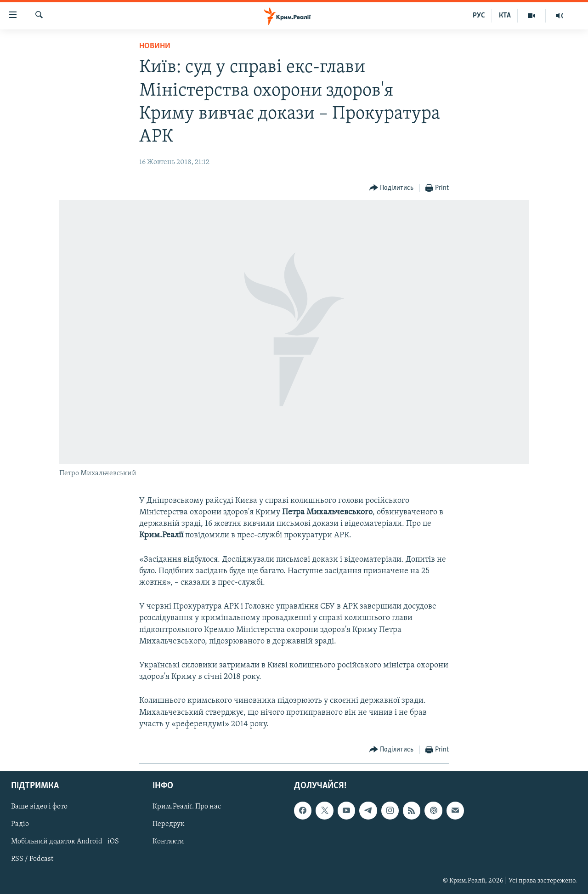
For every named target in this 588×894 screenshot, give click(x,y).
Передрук (169, 824)
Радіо (20, 824)
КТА (505, 16)
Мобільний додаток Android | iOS (65, 842)
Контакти (168, 842)
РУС (479, 16)
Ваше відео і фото (39, 807)
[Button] (392, 188)
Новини (155, 46)
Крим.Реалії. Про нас (187, 807)
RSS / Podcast (32, 859)
